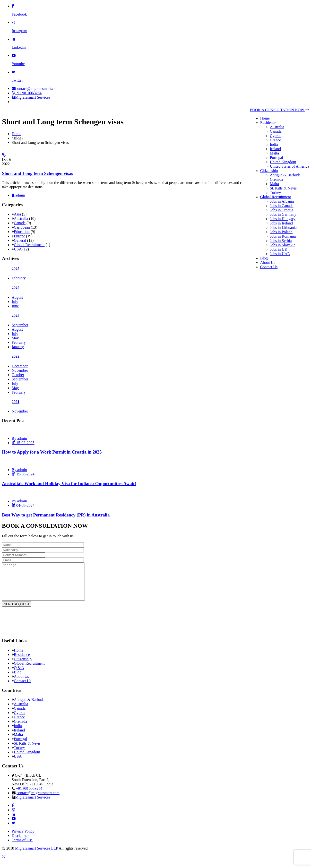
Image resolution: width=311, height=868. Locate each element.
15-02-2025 (23, 443)
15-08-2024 (23, 474)
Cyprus (276, 136)
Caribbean (22, 227)
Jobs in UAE (280, 254)
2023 (16, 315)
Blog (264, 258)
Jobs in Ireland (281, 223)
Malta (274, 153)
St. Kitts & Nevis (283, 188)
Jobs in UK (279, 249)
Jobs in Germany (283, 214)
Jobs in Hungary (283, 219)
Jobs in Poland (281, 232)
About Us (268, 262)
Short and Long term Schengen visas (38, 173)
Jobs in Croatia (282, 210)
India (274, 144)
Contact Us (269, 267)
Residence (268, 123)
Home (265, 118)
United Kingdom (283, 162)
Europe (19, 236)
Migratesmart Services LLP (36, 855)
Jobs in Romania (283, 236)
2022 (16, 356)
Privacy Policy (23, 838)
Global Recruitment (276, 197)
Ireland (275, 149)
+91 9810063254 (27, 93)
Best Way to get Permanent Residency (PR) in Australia (56, 515)
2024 (16, 288)
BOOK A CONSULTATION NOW (279, 110)
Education (22, 232)
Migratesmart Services (31, 97)
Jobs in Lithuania (283, 228)
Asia (17, 214)
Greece (275, 140)
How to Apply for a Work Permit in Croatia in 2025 (52, 452)
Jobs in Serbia (281, 241)
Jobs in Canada (282, 206)
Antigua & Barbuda (285, 175)
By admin (19, 438)
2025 (16, 269)
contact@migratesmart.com (35, 89)
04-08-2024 (23, 505)
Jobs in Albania (282, 201)
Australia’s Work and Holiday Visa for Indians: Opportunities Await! (69, 484)
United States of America (289, 166)
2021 (16, 402)
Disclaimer (20, 843)
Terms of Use (22, 847)
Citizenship (269, 171)
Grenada (276, 179)
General (20, 240)
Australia (277, 127)
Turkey (276, 193)
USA (18, 249)
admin (18, 195)
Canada (276, 131)
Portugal (276, 158)
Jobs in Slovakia (283, 245)
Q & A (19, 675)
